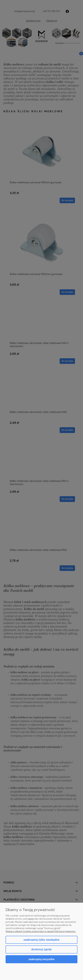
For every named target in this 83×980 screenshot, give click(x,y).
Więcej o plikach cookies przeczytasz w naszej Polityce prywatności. (41, 931)
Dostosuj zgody (41, 949)
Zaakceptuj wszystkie (41, 959)
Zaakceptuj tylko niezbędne (41, 940)
